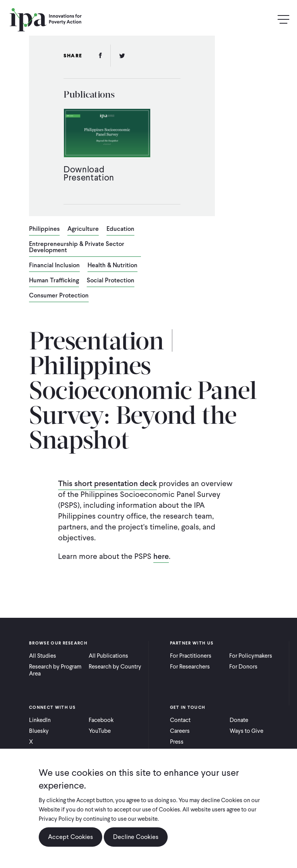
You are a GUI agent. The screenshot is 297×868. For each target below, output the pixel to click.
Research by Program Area (55, 670)
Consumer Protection (59, 296)
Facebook (101, 720)
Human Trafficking (54, 281)
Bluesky (39, 731)
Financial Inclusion (54, 266)
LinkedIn (40, 720)
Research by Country (115, 667)
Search (267, 20)
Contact (180, 720)
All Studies (43, 656)
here (161, 556)
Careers (180, 731)
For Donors (243, 667)
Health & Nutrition (112, 266)
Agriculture (83, 229)
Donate (239, 720)
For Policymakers (251, 656)
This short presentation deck (107, 483)
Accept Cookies (70, 837)
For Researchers (190, 667)
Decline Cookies (136, 837)
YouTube (100, 731)
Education (120, 229)
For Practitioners (191, 656)
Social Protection (111, 281)
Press (177, 742)
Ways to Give (246, 731)
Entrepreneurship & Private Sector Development (77, 248)
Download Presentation (89, 173)
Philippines (44, 229)
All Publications (108, 656)
